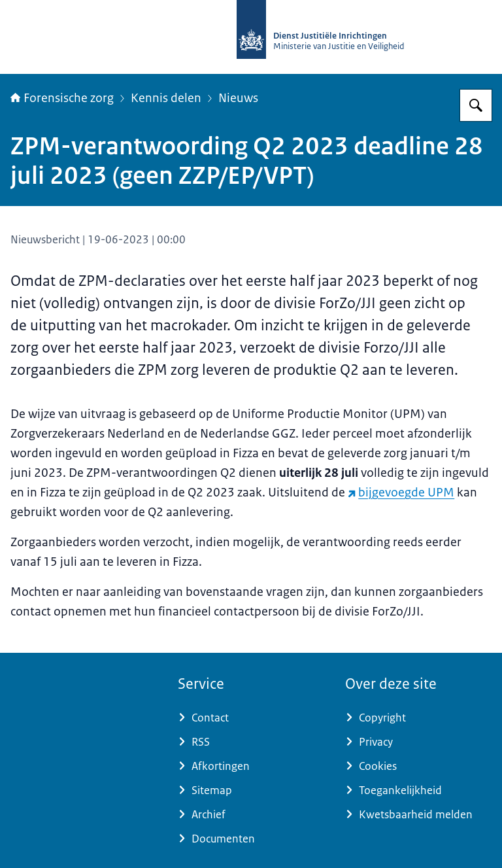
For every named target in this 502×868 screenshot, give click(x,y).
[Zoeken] (476, 105)
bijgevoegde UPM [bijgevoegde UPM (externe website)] (401, 493)
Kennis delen (166, 98)
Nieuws (238, 98)
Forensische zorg (62, 98)
